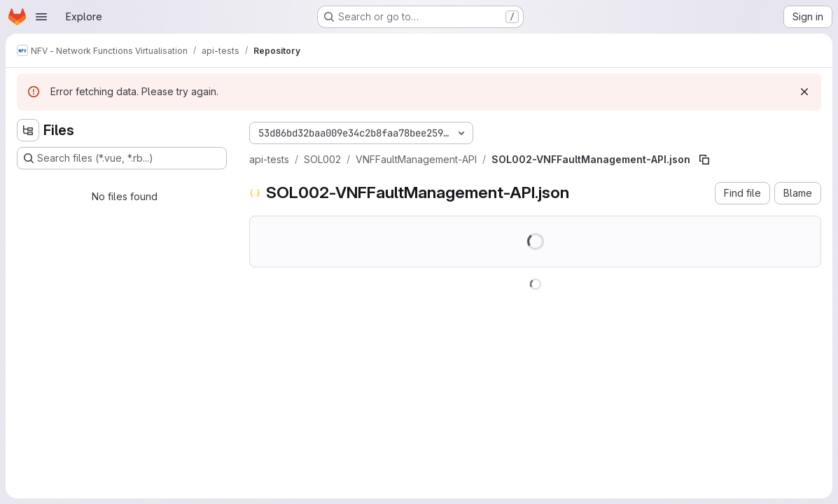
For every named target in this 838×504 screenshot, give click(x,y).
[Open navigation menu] (41, 17)
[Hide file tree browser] (28, 130)
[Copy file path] (704, 160)
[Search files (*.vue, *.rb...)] (122, 158)
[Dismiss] (804, 92)
